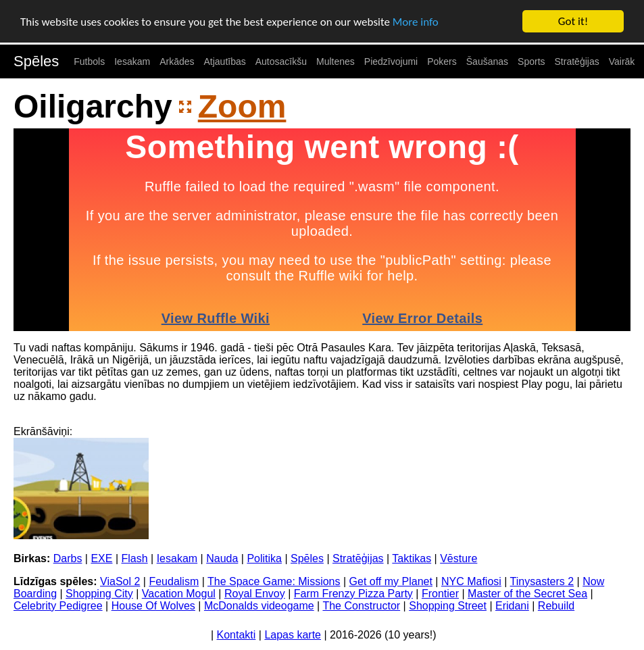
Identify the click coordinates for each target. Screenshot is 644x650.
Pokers (442, 61)
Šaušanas (487, 61)
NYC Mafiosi (471, 581)
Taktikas (412, 558)
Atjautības (224, 61)
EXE (101, 558)
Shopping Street (448, 605)
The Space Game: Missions (274, 581)
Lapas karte (293, 634)
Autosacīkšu (281, 61)
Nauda (222, 558)
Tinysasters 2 (542, 581)
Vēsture (459, 558)
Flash (135, 558)
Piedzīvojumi (391, 61)
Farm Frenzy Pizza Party (353, 593)
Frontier (440, 593)
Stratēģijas (577, 61)
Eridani (512, 605)
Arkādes (177, 61)
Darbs (68, 558)
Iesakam (132, 61)
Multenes (336, 61)
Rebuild (556, 605)
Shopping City (99, 593)
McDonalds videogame (259, 605)
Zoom (242, 106)
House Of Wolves (153, 605)
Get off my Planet (391, 581)
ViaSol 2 (120, 581)
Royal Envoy (255, 593)
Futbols (89, 61)
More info (416, 21)
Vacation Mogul (179, 593)
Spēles (36, 61)
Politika (264, 558)
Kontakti (237, 634)
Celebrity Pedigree (58, 605)
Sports (531, 61)
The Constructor (361, 605)
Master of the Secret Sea (527, 593)
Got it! (573, 21)
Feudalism (174, 581)
